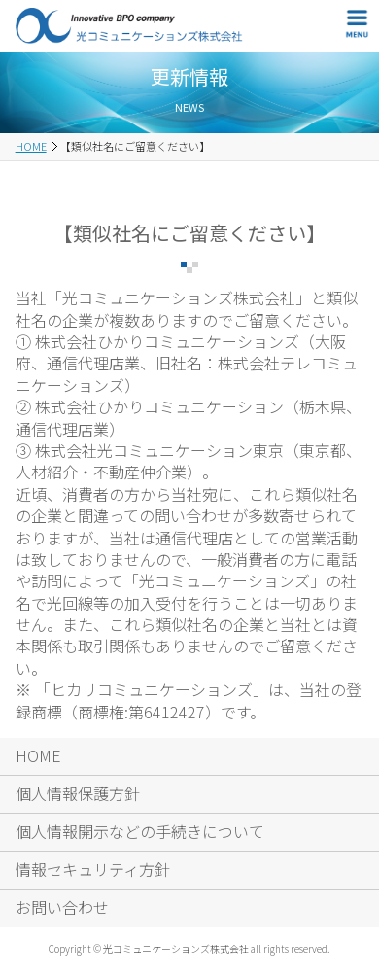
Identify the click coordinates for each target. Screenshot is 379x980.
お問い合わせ (62, 907)
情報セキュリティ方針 (93, 869)
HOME (31, 146)
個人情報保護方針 (78, 793)
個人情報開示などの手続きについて (140, 831)
